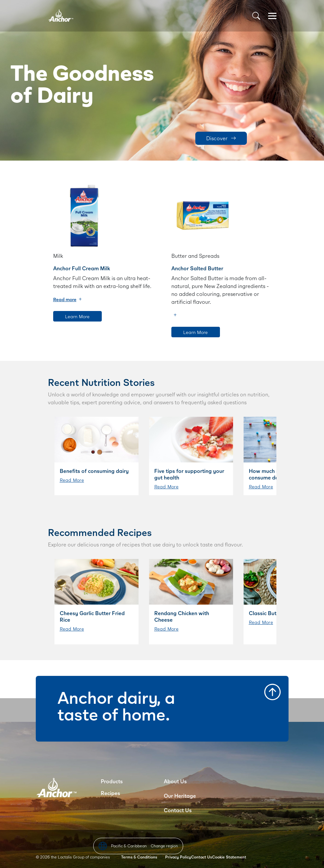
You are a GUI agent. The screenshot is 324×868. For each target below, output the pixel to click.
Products (112, 781)
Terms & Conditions (139, 857)
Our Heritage (180, 796)
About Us (175, 781)
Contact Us (178, 810)
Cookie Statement (229, 857)
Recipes (110, 793)
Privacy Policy (178, 857)
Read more (65, 299)
